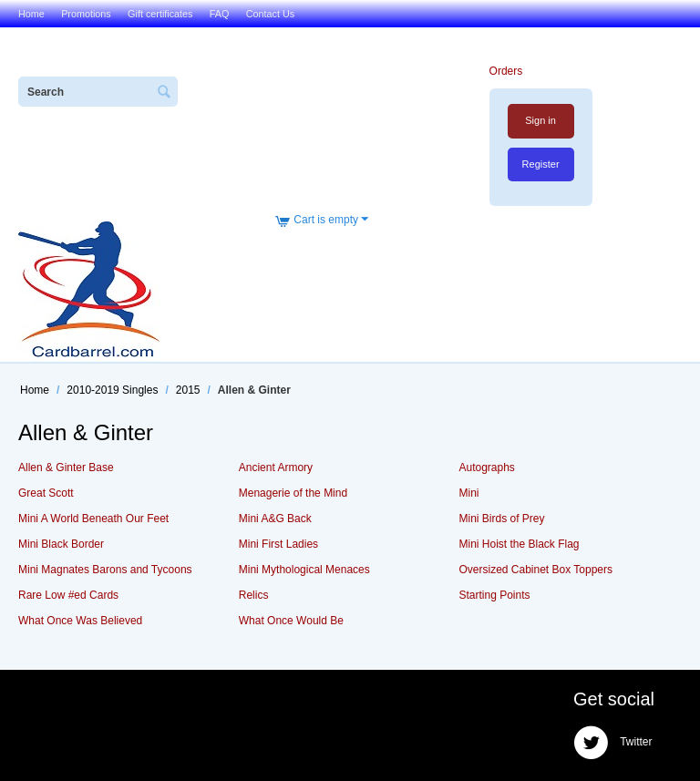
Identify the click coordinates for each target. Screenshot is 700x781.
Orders (506, 71)
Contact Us (270, 14)
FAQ (220, 14)
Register (541, 164)
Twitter (612, 743)
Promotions (86, 14)
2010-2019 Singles (112, 390)
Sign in (540, 120)
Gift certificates (160, 14)
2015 (188, 390)
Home (31, 14)
